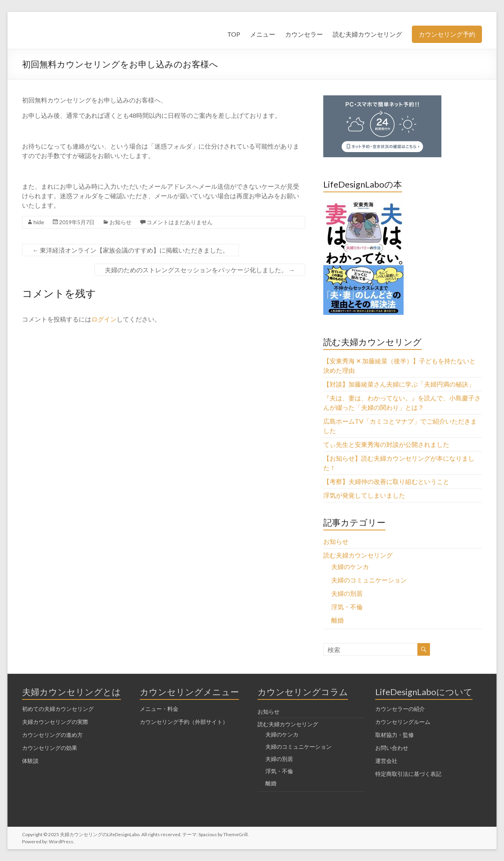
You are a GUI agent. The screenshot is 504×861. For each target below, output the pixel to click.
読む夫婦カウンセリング (367, 34)
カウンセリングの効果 (50, 748)
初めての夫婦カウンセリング (58, 709)
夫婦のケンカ (350, 566)
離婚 (337, 620)
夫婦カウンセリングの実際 (55, 722)
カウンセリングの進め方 (52, 735)
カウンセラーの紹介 (400, 709)
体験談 (30, 761)
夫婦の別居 (347, 593)
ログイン (104, 319)
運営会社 (386, 761)
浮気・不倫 (347, 607)
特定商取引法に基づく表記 (408, 774)
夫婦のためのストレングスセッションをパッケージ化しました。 (200, 270)
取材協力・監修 (395, 735)
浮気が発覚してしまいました (364, 495)
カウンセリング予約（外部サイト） (184, 722)
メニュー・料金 (159, 709)
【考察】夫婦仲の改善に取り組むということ (386, 481)
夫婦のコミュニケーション (369, 580)
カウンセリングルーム (403, 722)
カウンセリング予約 (447, 34)
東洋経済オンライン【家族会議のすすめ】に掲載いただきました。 (131, 250)
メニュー (263, 34)
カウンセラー (304, 34)
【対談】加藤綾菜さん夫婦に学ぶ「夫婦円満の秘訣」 (399, 384)
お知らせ (120, 222)
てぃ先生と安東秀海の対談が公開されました (386, 444)
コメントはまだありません (180, 222)
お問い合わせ (392, 748)
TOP (234, 34)
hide (39, 222)
